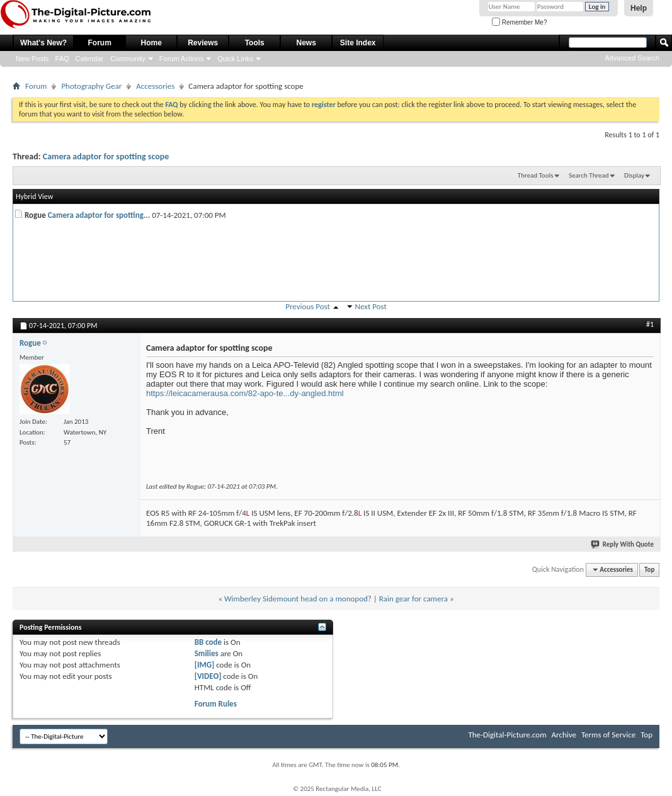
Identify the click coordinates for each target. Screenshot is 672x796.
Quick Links (235, 59)
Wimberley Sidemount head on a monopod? (298, 599)
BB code (208, 642)
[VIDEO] (208, 676)
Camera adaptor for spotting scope (106, 156)
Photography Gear (91, 86)
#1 (650, 324)
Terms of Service (608, 735)
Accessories (155, 86)
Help (639, 8)
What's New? (43, 43)
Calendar (90, 59)
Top (649, 570)
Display (634, 175)
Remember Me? (519, 22)
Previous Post (308, 306)
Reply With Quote (623, 544)
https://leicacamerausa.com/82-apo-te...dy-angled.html (245, 393)
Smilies (207, 653)
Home (151, 43)
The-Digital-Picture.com (507, 735)
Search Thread (589, 175)
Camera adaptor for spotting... (99, 215)
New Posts (32, 59)
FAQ (62, 59)
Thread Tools (536, 175)
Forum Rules (216, 704)
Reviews (203, 43)
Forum (100, 43)
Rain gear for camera (413, 599)
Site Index (358, 43)
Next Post (371, 306)
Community (128, 59)
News (306, 43)
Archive (564, 735)
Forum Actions (181, 59)
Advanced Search (632, 58)
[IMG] (205, 665)
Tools (255, 43)
